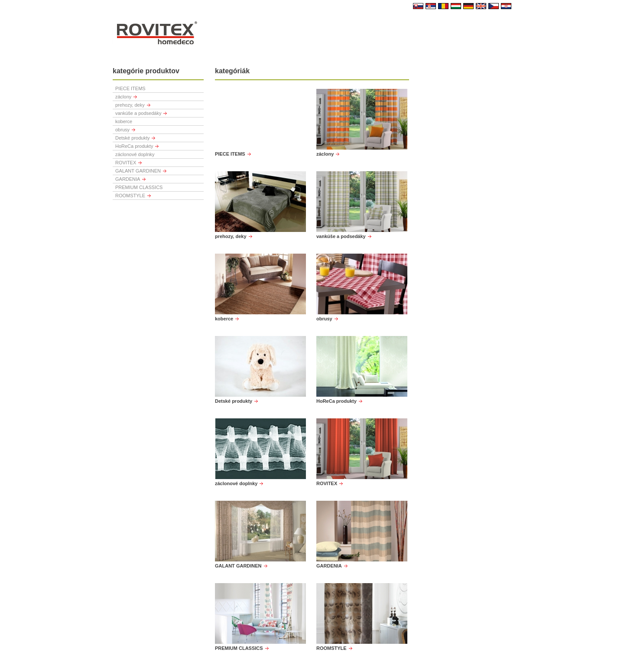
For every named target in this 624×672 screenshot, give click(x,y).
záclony (123, 97)
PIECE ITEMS (130, 88)
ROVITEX (126, 163)
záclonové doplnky (135, 154)
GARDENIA (128, 179)
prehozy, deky (130, 105)
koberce (124, 121)
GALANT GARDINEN (138, 171)
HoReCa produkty (134, 146)
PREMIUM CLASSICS (139, 187)
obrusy (122, 130)
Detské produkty (132, 138)
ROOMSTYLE (130, 196)
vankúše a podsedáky (138, 113)
